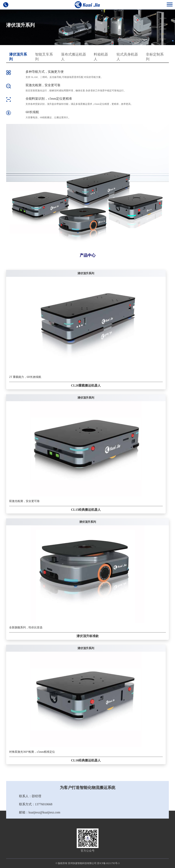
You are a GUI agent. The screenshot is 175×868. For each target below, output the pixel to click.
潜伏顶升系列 (18, 57)
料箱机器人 (101, 57)
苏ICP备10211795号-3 (108, 863)
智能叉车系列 (44, 57)
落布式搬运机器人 (74, 57)
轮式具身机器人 (127, 57)
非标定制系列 (155, 57)
